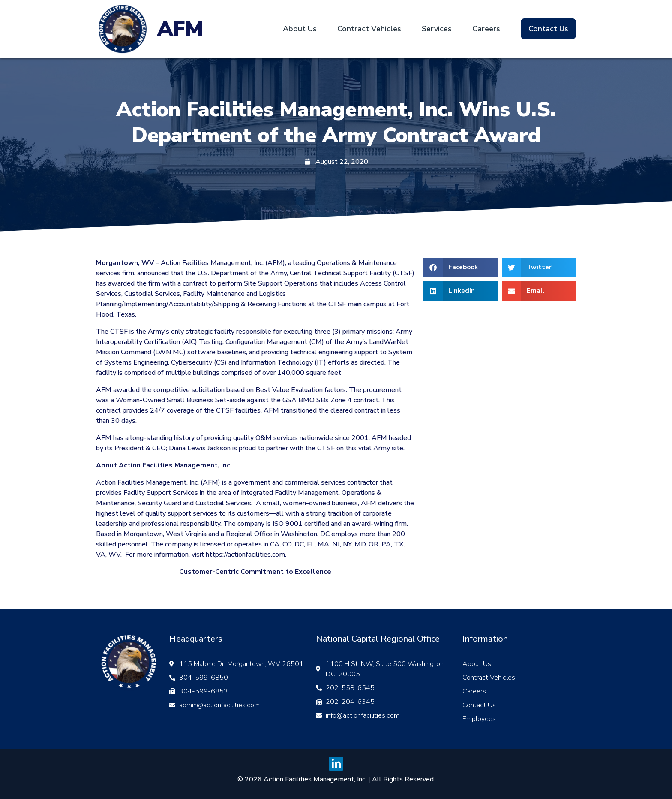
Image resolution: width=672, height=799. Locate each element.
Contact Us (548, 29)
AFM (180, 29)
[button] (460, 267)
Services (437, 29)
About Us (300, 29)
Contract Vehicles (369, 29)
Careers (486, 29)
